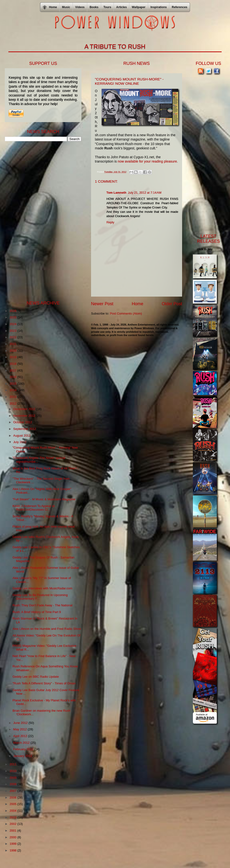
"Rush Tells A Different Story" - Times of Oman (44, 683)
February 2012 (24, 749)
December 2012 (25, 409)
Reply (110, 222)
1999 (13, 844)
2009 (13, 778)
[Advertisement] (41, 220)
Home (138, 304)
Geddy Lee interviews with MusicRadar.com (42, 588)
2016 (13, 377)
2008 (13, 784)
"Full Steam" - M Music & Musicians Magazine (44, 499)
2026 (13, 311)
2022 (13, 337)
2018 (13, 364)
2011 (13, 764)
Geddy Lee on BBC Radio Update (36, 677)
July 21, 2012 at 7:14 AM (144, 193)
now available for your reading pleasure (147, 161)
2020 (13, 351)
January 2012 (23, 756)
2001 (13, 831)
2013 (13, 397)
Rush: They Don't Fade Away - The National (42, 605)
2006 (13, 798)
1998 (13, 850)
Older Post (172, 304)
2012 (13, 403)
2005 (13, 804)
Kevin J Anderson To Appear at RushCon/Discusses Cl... (34, 508)
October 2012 (23, 422)
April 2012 (21, 736)
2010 (13, 771)
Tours (107, 7)
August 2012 (22, 436)
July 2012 (20, 442)
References (180, 7)
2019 (13, 357)
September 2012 (25, 429)
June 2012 (21, 723)
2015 (13, 384)
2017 (13, 370)
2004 (13, 811)
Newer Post (102, 304)
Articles (121, 7)
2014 (13, 390)
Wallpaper (139, 7)
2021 (13, 344)
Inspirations (159, 7)
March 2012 (22, 743)
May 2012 (20, 729)
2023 (13, 331)
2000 (13, 837)
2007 (13, 791)
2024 (13, 324)
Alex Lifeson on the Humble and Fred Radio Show (47, 629)
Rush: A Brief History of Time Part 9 (37, 612)
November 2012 (25, 416)
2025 (13, 317)
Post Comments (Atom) (126, 313)
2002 (13, 824)
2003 (13, 817)
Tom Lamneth (116, 193)
